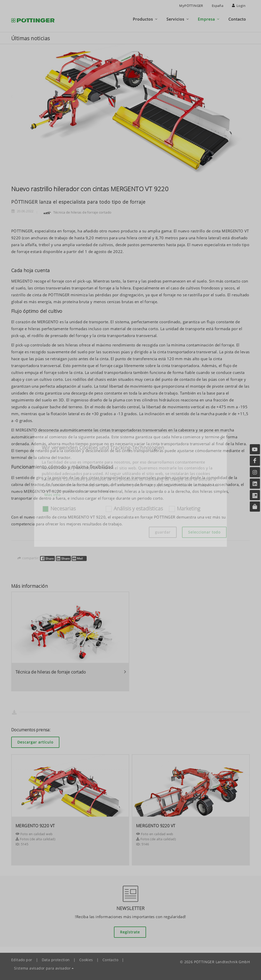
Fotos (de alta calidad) (35, 839)
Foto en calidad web (34, 834)
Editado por (22, 960)
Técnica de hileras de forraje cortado (77, 212)
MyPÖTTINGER (191, 6)
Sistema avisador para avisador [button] (42, 968)
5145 (25, 844)
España (218, 6)
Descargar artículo (35, 742)
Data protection (56, 960)
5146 (145, 844)
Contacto (110, 960)
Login (239, 6)
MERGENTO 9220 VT (35, 826)
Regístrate (130, 932)
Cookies (86, 960)
